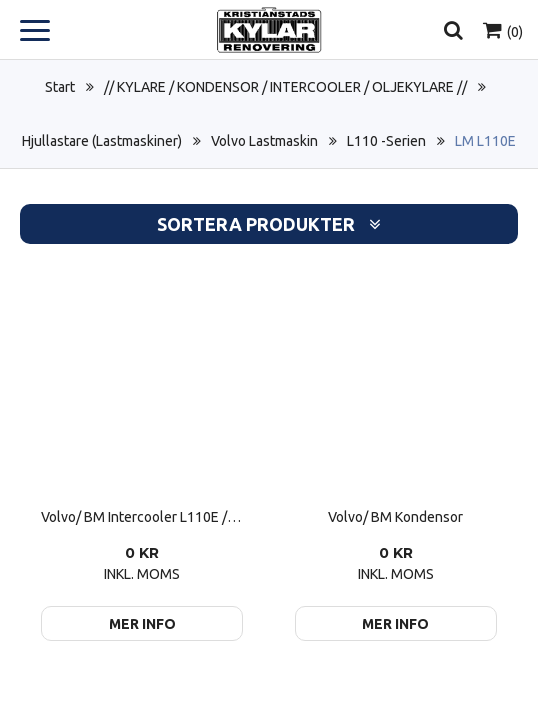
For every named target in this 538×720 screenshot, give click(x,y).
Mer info (142, 624)
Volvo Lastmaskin (264, 141)
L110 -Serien (386, 141)
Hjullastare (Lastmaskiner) (102, 141)
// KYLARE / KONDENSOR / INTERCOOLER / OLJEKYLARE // (285, 87)
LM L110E (485, 141)
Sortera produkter (269, 224)
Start (60, 87)
